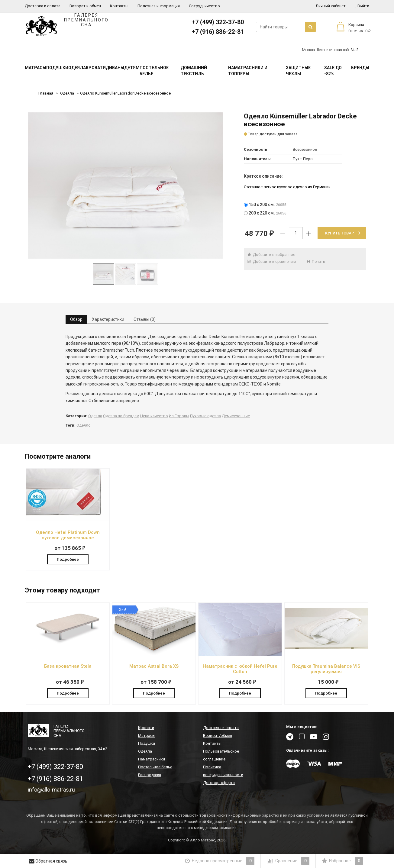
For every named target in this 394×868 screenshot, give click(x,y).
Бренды (360, 68)
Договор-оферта (219, 783)
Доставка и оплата (43, 6)
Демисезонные (236, 416)
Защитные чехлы (298, 71)
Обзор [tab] (76, 319)
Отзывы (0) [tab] (145, 319)
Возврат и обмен (85, 6)
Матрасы (36, 68)
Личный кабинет (331, 6)
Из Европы (179, 416)
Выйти (362, 6)
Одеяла (77, 68)
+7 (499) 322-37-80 (218, 22)
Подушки (57, 68)
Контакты (119, 6)
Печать (316, 261)
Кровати (96, 68)
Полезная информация (159, 6)
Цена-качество (154, 416)
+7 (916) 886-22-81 (218, 32)
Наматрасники (152, 759)
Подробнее (68, 559)
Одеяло (84, 425)
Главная (46, 93)
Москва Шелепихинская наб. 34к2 (330, 50)
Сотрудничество (204, 6)
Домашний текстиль (194, 71)
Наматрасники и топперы (248, 71)
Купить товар (343, 233)
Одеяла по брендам (121, 416)
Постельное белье (154, 71)
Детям (132, 68)
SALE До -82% (333, 71)
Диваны (115, 68)
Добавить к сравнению (271, 261)
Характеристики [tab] (108, 319)
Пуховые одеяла (205, 416)
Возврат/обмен (218, 736)
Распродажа (150, 775)
